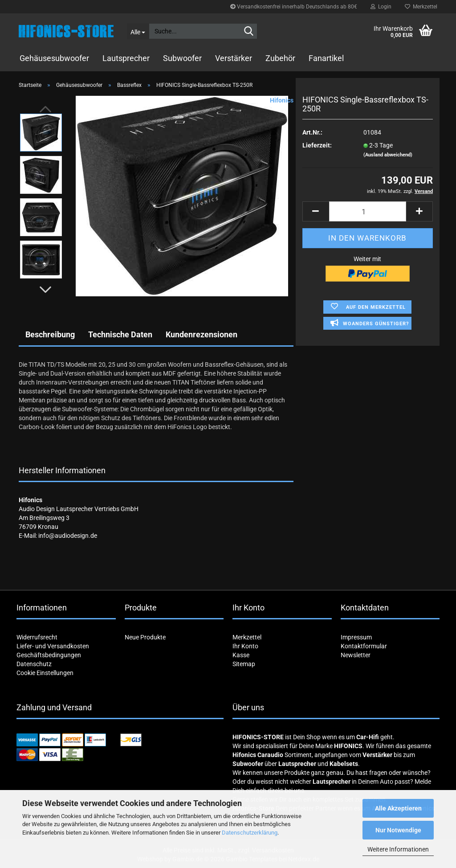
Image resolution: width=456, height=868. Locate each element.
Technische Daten (120, 334)
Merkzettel (421, 7)
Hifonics (282, 100)
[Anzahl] (368, 211)
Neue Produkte (145, 637)
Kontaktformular (364, 646)
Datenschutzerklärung (250, 833)
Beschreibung (50, 334)
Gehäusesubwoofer (54, 58)
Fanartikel (326, 58)
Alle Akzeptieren (398, 808)
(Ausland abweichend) (388, 155)
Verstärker (234, 58)
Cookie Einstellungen (45, 673)
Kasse (241, 655)
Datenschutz (34, 664)
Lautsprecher (126, 58)
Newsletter (356, 655)
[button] (45, 290)
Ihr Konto (245, 646)
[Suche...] (138, 31)
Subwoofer (182, 58)
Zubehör (280, 58)
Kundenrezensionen (202, 334)
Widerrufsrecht (37, 637)
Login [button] (381, 7)
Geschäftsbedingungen (49, 655)
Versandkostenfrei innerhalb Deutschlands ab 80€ (294, 7)
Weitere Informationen (398, 849)
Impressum (356, 637)
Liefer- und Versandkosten (53, 646)
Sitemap (244, 664)
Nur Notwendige (398, 830)
